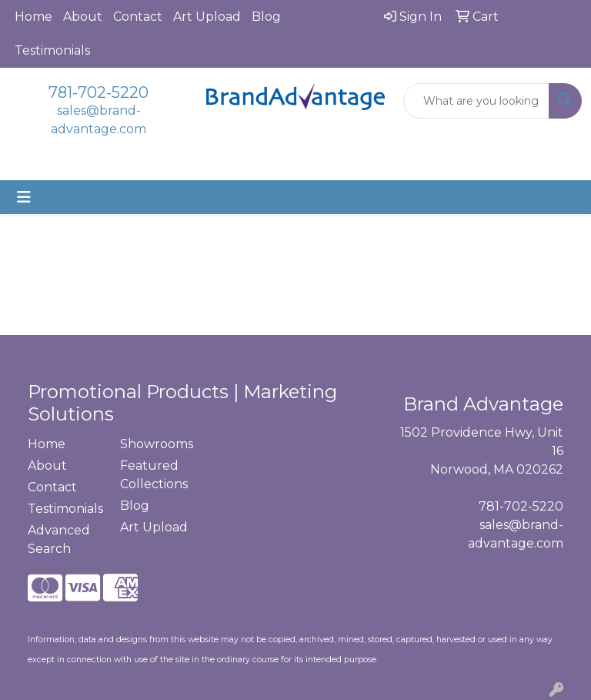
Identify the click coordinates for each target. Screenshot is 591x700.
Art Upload (207, 17)
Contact (138, 17)
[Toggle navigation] (24, 197)
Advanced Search (59, 539)
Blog (266, 17)
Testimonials (52, 50)
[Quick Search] (476, 101)
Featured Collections (154, 475)
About (83, 17)
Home (33, 17)
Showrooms (157, 444)
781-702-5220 (98, 92)
